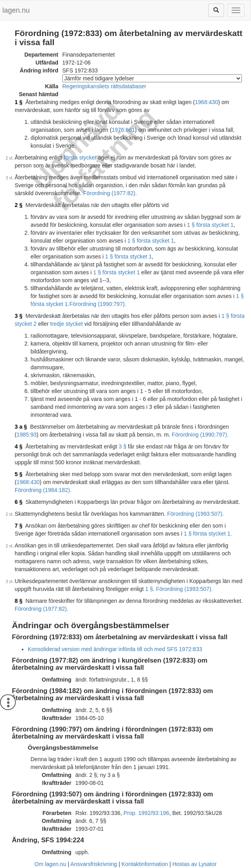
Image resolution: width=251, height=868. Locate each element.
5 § (18, 474)
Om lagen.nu (50, 864)
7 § (18, 526)
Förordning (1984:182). (43, 490)
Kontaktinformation (145, 864)
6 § (18, 502)
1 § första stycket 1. (208, 534)
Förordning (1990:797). (98, 304)
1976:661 (123, 130)
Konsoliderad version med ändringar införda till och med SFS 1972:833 (115, 649)
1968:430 (207, 102)
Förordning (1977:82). (110, 193)
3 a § (21, 427)
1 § (18, 102)
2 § (18, 205)
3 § (18, 316)
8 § (18, 601)
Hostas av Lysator (195, 864)
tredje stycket (66, 324)
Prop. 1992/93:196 (146, 813)
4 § (18, 446)
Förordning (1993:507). (195, 514)
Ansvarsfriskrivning (94, 864)
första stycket (80, 158)
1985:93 (27, 435)
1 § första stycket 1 (211, 225)
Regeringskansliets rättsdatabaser (104, 86)
